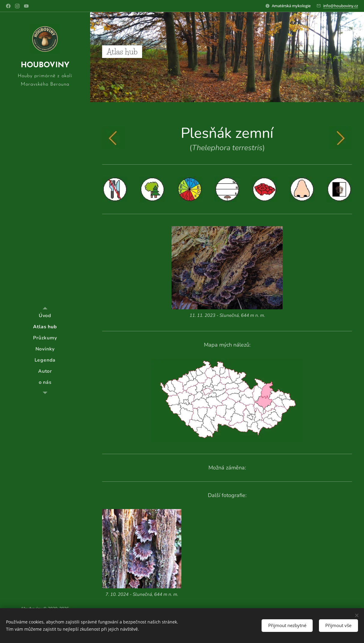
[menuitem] (45, 316)
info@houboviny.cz (341, 6)
